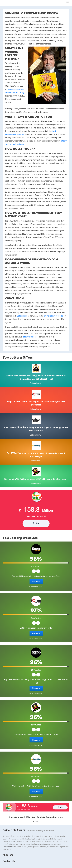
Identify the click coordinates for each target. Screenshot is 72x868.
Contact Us (9, 861)
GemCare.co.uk (8, 847)
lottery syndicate (30, 337)
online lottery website (53, 316)
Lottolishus (22, 316)
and (36, 479)
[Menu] (68, 3)
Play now (36, 581)
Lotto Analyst (8, 3)
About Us (8, 855)
